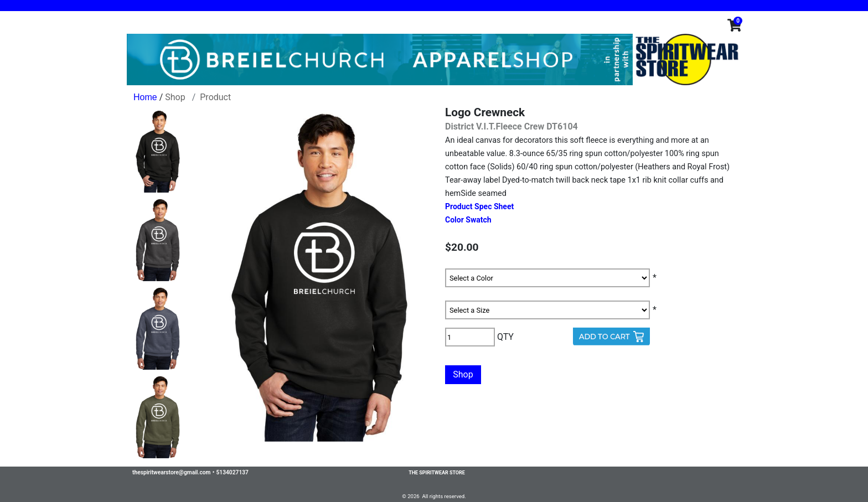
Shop (175, 97)
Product (215, 97)
